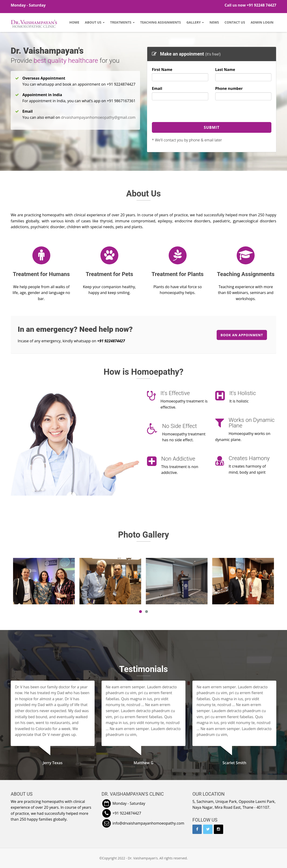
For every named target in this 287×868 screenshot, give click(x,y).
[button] (15, 738)
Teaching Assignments (161, 22)
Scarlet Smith (234, 763)
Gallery (195, 22)
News (214, 22)
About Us (95, 22)
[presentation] (187, 113)
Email (157, 88)
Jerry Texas (53, 763)
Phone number (229, 88)
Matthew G (144, 763)
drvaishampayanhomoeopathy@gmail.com (98, 117)
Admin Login (262, 22)
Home (74, 22)
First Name (162, 70)
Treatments (122, 22)
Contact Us (235, 22)
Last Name (225, 70)
